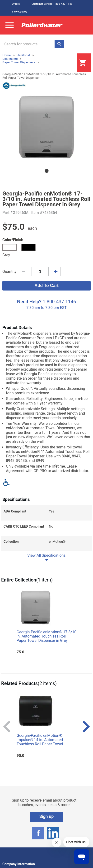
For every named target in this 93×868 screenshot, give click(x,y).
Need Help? (29, 302)
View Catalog (20, 12)
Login (65, 63)
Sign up (47, 816)
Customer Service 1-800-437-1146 (52, 4)
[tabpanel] (46, 127)
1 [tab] (46, 171)
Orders (16, 4)
